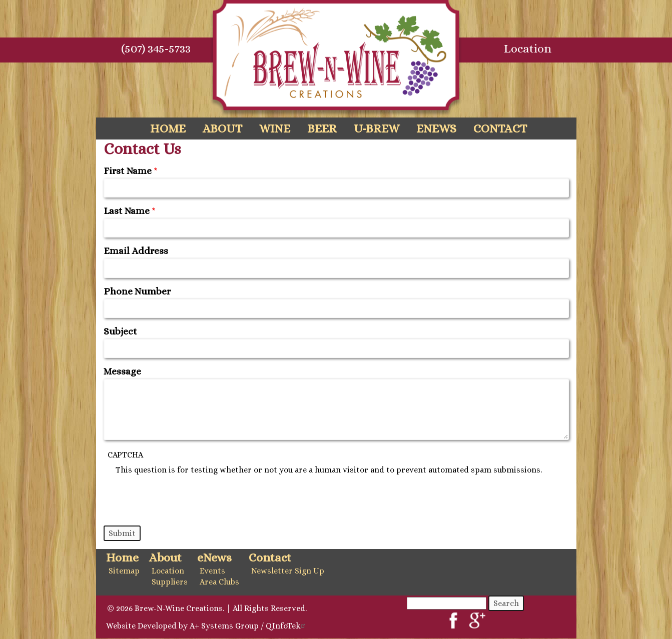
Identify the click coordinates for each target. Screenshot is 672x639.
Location (528, 48)
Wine (275, 128)
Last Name (127, 211)
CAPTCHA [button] (125, 455)
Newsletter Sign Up (288, 571)
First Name (128, 171)
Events (212, 571)
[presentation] (192, 494)
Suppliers (170, 582)
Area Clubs (219, 582)
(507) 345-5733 (156, 48)
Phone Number (137, 291)
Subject (120, 331)
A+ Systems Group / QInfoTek (249, 626)
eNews (436, 128)
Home (168, 128)
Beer (322, 128)
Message (122, 371)
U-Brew (377, 128)
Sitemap (124, 571)
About (222, 128)
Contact (500, 128)
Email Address (136, 251)
